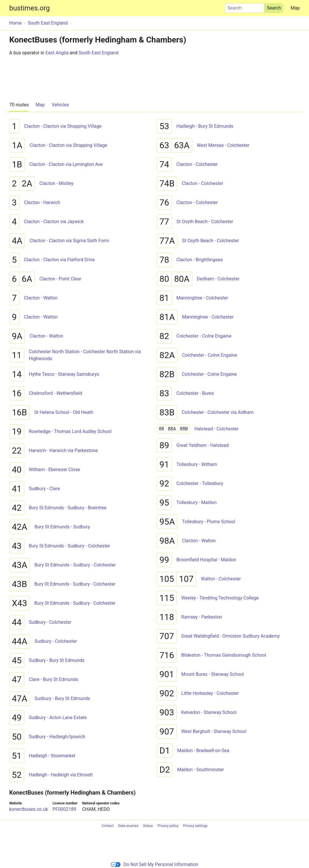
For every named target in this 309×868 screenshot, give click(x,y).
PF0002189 (64, 809)
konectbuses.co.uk (29, 809)
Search (245, 7)
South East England (99, 53)
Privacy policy (168, 826)
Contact (108, 826)
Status (148, 826)
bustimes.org (29, 8)
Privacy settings (195, 826)
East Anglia (57, 53)
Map (295, 8)
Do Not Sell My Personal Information (154, 864)
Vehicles (60, 105)
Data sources (128, 826)
